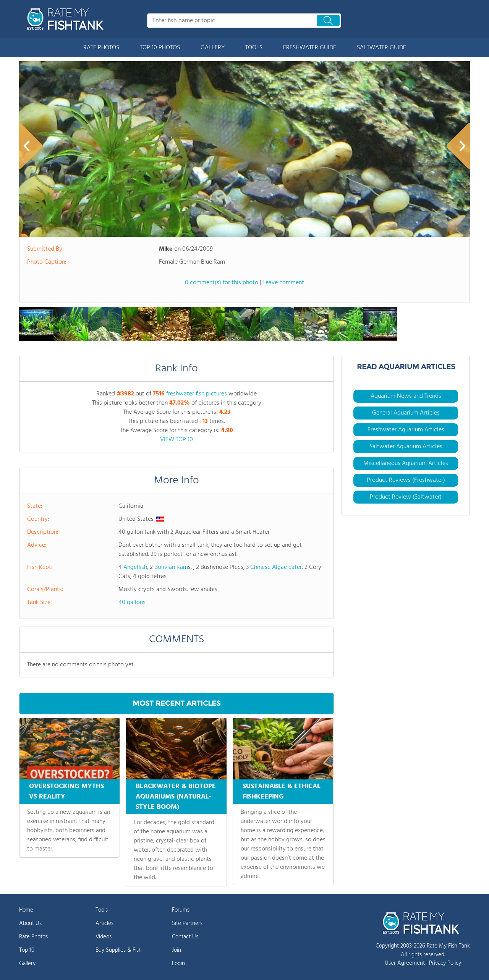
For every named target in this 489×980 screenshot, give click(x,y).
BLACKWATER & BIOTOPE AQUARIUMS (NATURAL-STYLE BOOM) (176, 797)
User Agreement (405, 963)
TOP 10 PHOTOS (160, 48)
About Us (30, 923)
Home (26, 910)
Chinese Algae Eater (276, 567)
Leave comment (283, 283)
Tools (102, 910)
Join (176, 950)
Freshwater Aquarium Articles (406, 430)
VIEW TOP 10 (176, 440)
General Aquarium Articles (406, 413)
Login (178, 964)
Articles (104, 923)
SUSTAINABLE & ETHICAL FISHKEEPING (282, 792)
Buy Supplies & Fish (119, 950)
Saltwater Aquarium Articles (406, 447)
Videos (104, 937)
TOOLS (254, 48)
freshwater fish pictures (197, 394)
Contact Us (185, 937)
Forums (181, 910)
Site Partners (187, 923)
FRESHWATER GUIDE (310, 48)
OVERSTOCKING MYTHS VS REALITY (66, 792)
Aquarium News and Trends (406, 396)
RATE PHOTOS (101, 48)
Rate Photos (33, 937)
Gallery (27, 964)
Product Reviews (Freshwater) (406, 480)
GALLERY (213, 48)
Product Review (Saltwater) (406, 497)
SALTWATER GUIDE (381, 48)
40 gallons (132, 603)
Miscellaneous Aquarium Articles (406, 463)
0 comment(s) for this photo (222, 283)
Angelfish (135, 567)
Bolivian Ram (171, 567)
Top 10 (27, 950)
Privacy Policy (445, 963)
